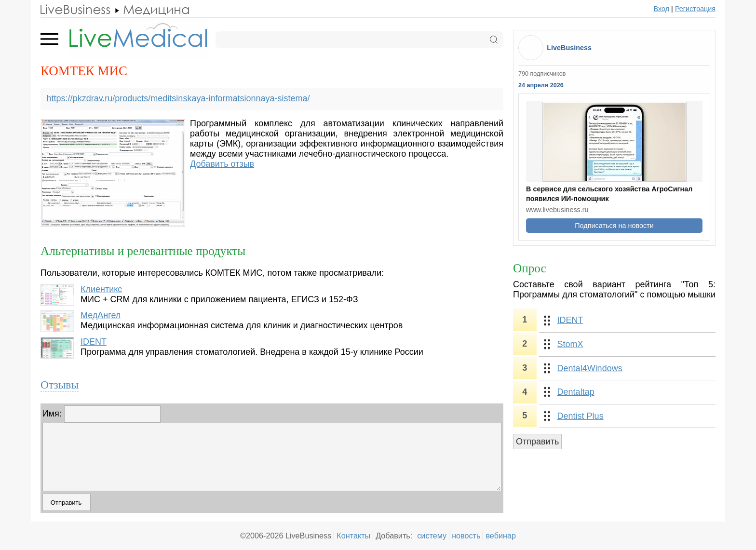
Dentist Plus (580, 416)
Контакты (353, 536)
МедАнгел (101, 315)
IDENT (94, 342)
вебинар (501, 536)
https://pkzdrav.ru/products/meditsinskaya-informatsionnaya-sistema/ (178, 98)
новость (466, 536)
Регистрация (695, 9)
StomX (570, 344)
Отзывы (60, 385)
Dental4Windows (590, 368)
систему (432, 536)
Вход (662, 9)
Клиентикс (101, 289)
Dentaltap (576, 392)
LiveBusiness (569, 48)
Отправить (537, 442)
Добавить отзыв (222, 164)
